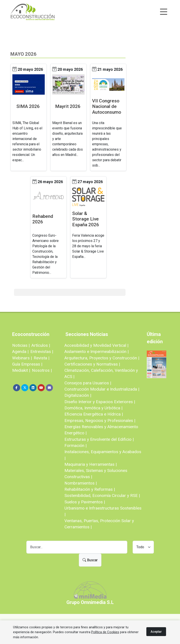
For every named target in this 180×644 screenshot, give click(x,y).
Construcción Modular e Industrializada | (102, 389)
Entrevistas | (42, 352)
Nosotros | (42, 370)
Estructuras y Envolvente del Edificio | (99, 439)
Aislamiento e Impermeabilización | (97, 352)
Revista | (42, 358)
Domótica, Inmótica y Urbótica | (93, 408)
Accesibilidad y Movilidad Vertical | (96, 345)
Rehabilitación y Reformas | (90, 489)
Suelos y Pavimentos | (85, 502)
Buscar (90, 560)
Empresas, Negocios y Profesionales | (100, 421)
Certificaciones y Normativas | (92, 364)
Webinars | (22, 358)
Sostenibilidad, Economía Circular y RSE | (102, 495)
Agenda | (20, 352)
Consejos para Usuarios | (88, 383)
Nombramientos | (81, 483)
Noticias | (21, 345)
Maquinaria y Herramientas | (91, 464)
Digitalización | (78, 395)
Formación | (75, 446)
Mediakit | (21, 370)
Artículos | (41, 345)
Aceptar (156, 632)
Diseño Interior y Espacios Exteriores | (100, 402)
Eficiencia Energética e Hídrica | (94, 414)
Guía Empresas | (27, 364)
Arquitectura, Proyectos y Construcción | (102, 358)
